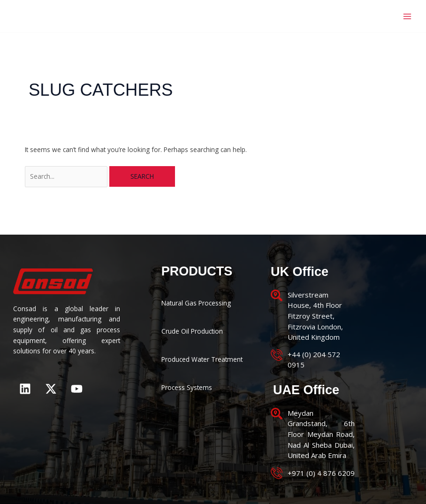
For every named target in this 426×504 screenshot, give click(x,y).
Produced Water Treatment (202, 359)
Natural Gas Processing (196, 303)
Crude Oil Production (192, 331)
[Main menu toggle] (407, 16)
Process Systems (187, 387)
